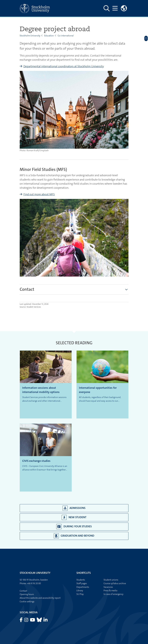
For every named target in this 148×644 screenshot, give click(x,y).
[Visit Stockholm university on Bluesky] (39, 621)
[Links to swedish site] (124, 8)
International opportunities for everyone (98, 390)
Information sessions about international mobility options (41, 390)
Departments (83, 587)
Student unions (111, 580)
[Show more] (126, 289)
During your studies (74, 527)
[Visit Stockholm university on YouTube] (33, 621)
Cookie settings (27, 601)
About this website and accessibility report (40, 598)
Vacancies (108, 587)
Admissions (74, 508)
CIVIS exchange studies (36, 461)
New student (74, 517)
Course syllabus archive (115, 583)
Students (81, 580)
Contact (23, 591)
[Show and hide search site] (107, 8)
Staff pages (82, 583)
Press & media (110, 590)
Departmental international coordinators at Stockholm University (64, 66)
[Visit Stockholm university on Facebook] (21, 621)
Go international (66, 36)
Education (49, 36)
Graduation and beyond (74, 536)
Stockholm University (30, 36)
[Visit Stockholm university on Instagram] (26, 621)
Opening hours (27, 594)
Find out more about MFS (39, 194)
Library (80, 590)
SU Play (80, 594)
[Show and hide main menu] (115, 8)
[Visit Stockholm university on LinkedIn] (45, 621)
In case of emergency (113, 594)
